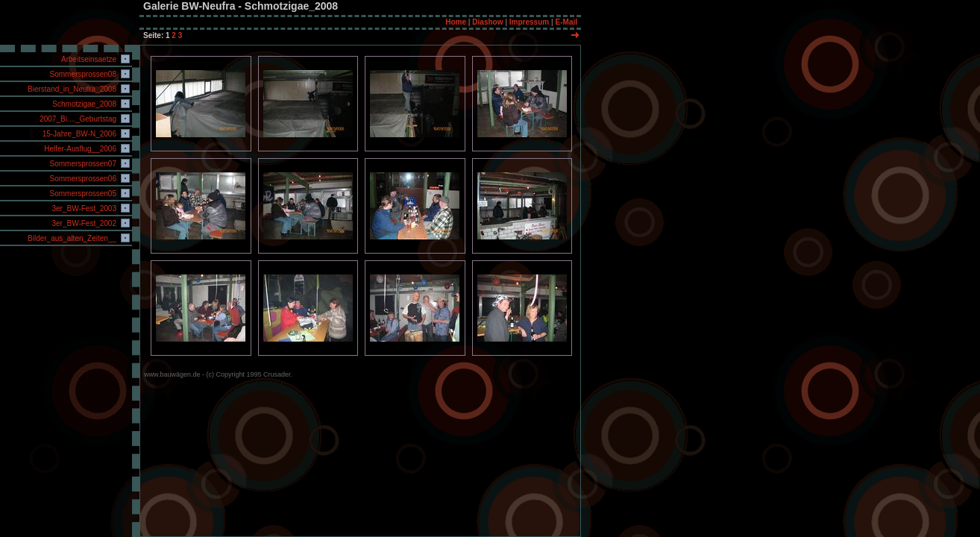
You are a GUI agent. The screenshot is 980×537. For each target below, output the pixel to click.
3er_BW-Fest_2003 (83, 208)
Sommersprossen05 (82, 194)
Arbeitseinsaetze (88, 59)
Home (456, 22)
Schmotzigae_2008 (84, 104)
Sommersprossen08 (82, 74)
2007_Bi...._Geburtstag (77, 119)
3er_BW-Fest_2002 (83, 223)
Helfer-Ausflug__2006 (79, 149)
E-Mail (566, 22)
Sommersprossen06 (82, 179)
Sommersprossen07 (82, 164)
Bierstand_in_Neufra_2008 (71, 89)
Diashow (487, 22)
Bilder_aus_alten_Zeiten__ (71, 238)
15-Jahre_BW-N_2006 (78, 134)
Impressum (529, 22)
